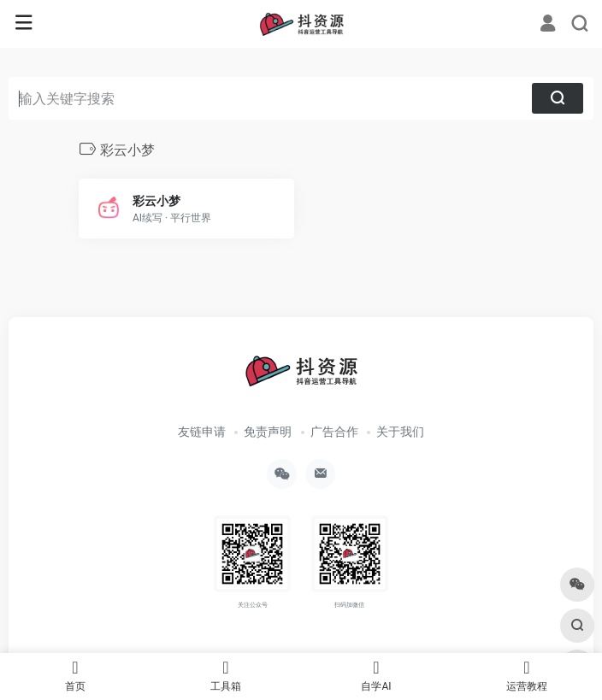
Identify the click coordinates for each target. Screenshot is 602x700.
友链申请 (202, 432)
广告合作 (334, 432)
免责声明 (268, 432)
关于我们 (400, 432)
